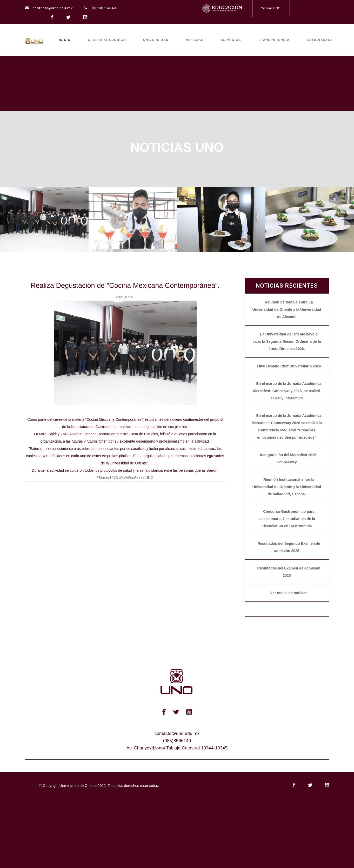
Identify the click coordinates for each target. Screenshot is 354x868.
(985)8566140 (104, 8)
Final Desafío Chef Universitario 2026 (289, 366)
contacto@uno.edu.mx (53, 8)
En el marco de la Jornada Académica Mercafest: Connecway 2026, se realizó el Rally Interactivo (287, 391)
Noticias (195, 40)
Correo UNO (271, 8)
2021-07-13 (125, 297)
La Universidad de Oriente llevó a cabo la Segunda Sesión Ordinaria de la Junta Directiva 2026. (287, 341)
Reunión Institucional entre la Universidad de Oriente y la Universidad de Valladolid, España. (287, 487)
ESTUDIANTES (320, 40)
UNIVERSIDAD (156, 40)
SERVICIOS (231, 40)
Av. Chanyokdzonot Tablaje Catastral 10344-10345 (177, 748)
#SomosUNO (107, 478)
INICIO (65, 40)
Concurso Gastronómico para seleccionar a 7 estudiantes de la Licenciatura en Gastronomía (287, 519)
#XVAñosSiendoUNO (136, 478)
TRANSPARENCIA (274, 40)
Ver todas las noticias (289, 593)
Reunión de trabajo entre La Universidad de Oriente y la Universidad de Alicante (287, 309)
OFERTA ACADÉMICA (107, 40)
